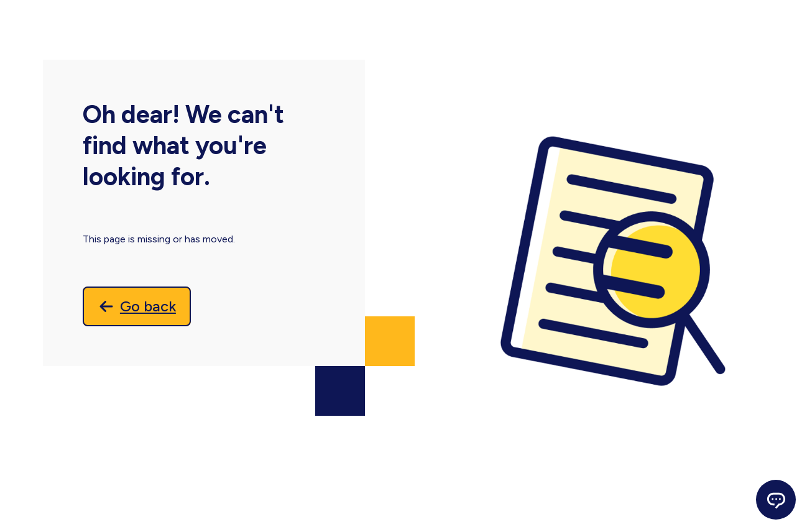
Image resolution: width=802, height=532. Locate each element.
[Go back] (137, 306)
